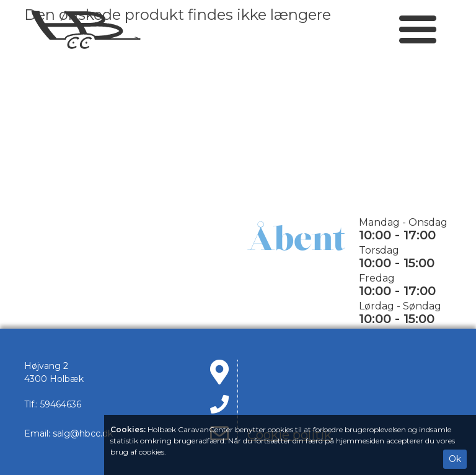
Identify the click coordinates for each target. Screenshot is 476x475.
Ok (455, 459)
